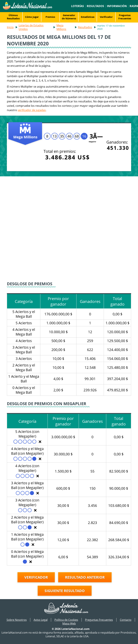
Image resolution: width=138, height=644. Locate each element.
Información (117, 6)
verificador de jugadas (32, 110)
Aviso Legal (41, 620)
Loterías (77, 6)
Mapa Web (69, 623)
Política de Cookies (66, 620)
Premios (50, 17)
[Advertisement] (69, 202)
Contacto (126, 620)
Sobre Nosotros (17, 620)
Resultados (95, 6)
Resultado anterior (85, 577)
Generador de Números (69, 17)
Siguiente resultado (65, 591)
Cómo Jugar (32, 17)
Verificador (106, 17)
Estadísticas (88, 17)
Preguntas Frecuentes (125, 17)
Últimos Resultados (13, 17)
